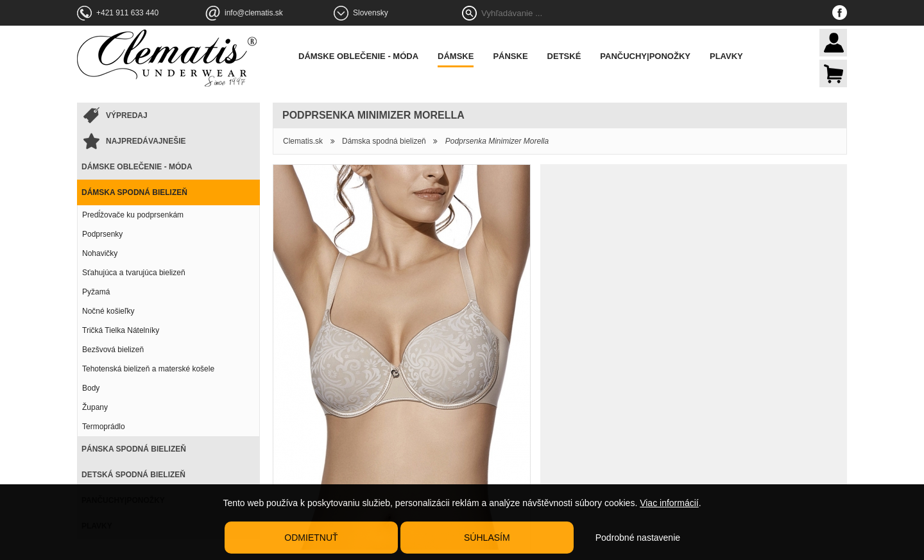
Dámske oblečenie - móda (358, 56)
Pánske (510, 56)
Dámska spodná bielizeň (134, 192)
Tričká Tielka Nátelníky (121, 330)
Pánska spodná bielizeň (134, 449)
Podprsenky (102, 234)
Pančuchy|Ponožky (645, 56)
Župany (95, 407)
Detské (564, 56)
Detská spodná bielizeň (133, 475)
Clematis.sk (303, 141)
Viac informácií (669, 503)
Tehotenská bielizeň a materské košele (148, 369)
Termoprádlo (104, 427)
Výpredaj (127, 115)
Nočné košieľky (108, 311)
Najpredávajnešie (146, 141)
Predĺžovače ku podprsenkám (133, 215)
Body (91, 388)
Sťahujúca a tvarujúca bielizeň (134, 273)
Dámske (456, 56)
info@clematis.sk (254, 13)
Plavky (726, 56)
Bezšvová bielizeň (113, 350)
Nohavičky (100, 253)
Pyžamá (96, 292)
